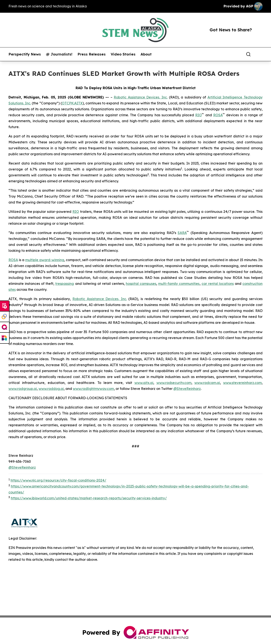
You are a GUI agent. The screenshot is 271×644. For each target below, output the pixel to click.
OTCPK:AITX (72, 103)
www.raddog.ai (51, 389)
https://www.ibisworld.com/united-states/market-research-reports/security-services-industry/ (89, 498)
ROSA (218, 115)
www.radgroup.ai (23, 389)
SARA (182, 233)
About (146, 54)
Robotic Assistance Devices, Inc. (141, 97)
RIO (198, 115)
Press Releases (92, 54)
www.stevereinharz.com (242, 383)
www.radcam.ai (207, 383)
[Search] (248, 54)
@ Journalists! (59, 54)
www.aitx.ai (144, 383)
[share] (260, 54)
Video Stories (123, 54)
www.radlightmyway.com (93, 389)
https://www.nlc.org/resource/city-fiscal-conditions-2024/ (58, 480)
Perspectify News (25, 54)
